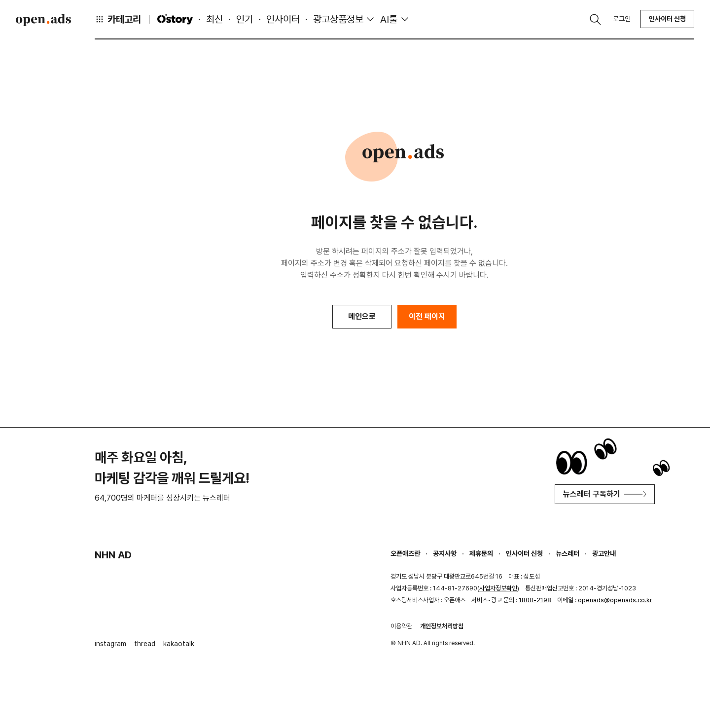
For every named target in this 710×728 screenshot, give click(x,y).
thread (145, 644)
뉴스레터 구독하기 (605, 494)
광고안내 (604, 553)
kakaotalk (179, 644)
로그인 (622, 19)
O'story (175, 19)
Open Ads (43, 20)
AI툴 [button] (389, 19)
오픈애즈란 (405, 553)
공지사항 (445, 553)
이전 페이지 (427, 316)
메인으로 (362, 316)
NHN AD (113, 555)
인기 (245, 19)
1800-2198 (535, 600)
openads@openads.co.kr (615, 600)
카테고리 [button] (118, 19)
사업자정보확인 (498, 588)
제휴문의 (481, 553)
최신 (214, 19)
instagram (110, 644)
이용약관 (401, 626)
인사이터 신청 (667, 19)
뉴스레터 (568, 553)
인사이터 (283, 19)
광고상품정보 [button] (338, 19)
